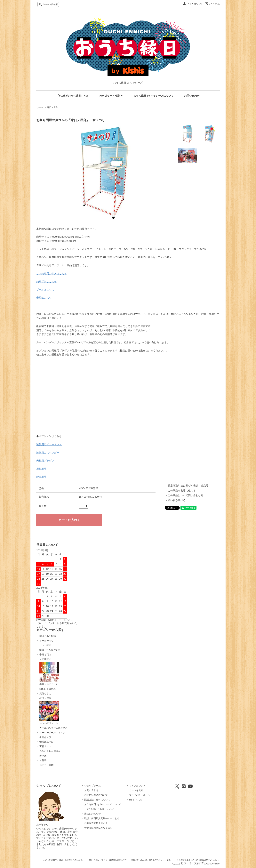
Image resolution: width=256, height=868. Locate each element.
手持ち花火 (45, 655)
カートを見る (136, 790)
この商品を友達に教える (182, 490)
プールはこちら (45, 290)
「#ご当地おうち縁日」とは (72, 96)
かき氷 (43, 756)
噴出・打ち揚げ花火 (50, 650)
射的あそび (45, 737)
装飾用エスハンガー (48, 453)
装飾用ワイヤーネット (49, 444)
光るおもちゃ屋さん (50, 751)
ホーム (40, 107)
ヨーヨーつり (46, 641)
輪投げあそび (46, 742)
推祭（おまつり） (49, 674)
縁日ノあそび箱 (48, 636)
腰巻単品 (41, 477)
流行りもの (45, 694)
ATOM (139, 800)
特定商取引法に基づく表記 (98, 828)
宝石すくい (45, 746)
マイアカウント (195, 4)
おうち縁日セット (49, 713)
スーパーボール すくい (52, 733)
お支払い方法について (96, 795)
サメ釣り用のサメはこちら (52, 273)
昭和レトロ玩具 (48, 689)
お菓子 (43, 760)
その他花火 (45, 659)
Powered (196, 864)
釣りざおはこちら (46, 281)
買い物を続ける (177, 500)
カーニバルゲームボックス (53, 728)
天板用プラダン (45, 461)
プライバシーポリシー (141, 795)
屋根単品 (41, 469)
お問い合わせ (192, 96)
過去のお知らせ (92, 814)
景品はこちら (44, 298)
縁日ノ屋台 (52, 107)
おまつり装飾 (46, 765)
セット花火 (45, 645)
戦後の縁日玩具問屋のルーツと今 (102, 818)
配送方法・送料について (97, 800)
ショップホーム (92, 786)
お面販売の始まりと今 (96, 823)
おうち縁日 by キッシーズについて (153, 96)
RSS (132, 800)
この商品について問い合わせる (186, 495)
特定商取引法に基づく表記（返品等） (189, 486)
